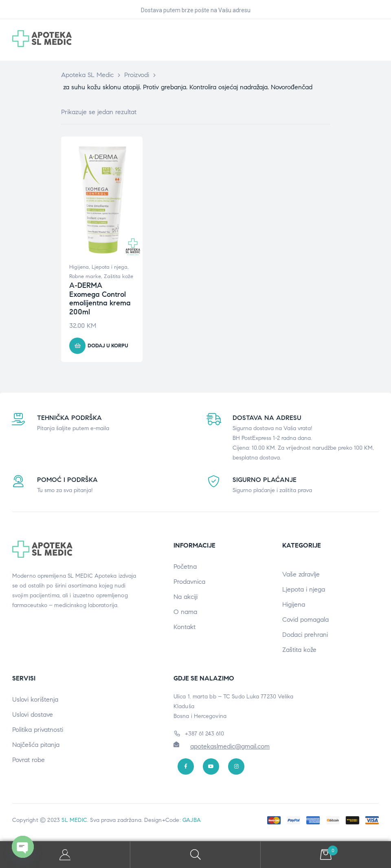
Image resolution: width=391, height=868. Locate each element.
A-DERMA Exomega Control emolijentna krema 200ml (100, 299)
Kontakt (185, 627)
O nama (185, 612)
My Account (65, 855)
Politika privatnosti (38, 730)
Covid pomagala (305, 620)
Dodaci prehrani (305, 635)
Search (195, 855)
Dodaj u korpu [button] (108, 346)
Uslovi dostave (33, 714)
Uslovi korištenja (35, 699)
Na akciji (186, 597)
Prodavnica (189, 582)
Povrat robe (29, 760)
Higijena (79, 267)
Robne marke (85, 276)
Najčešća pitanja (36, 745)
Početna (185, 567)
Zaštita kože (119, 276)
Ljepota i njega (110, 267)
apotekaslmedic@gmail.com (230, 746)
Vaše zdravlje (301, 574)
